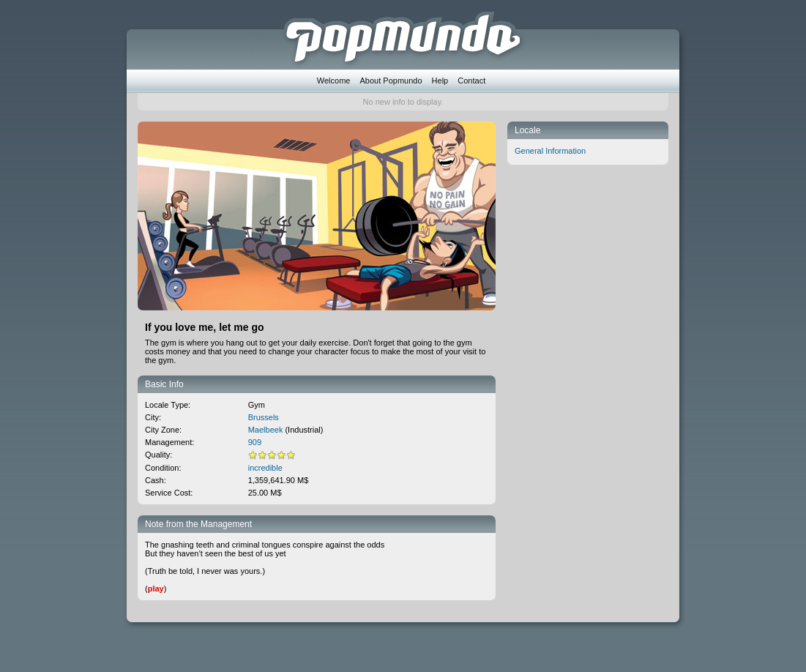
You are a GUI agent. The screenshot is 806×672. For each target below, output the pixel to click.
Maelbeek (266, 430)
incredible (265, 468)
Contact (471, 81)
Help (440, 81)
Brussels (264, 417)
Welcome (334, 81)
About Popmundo (391, 81)
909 (255, 442)
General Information (550, 151)
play (156, 589)
